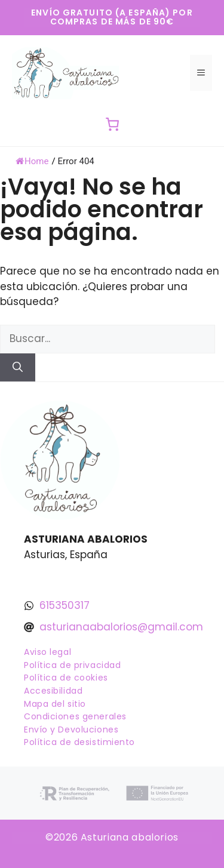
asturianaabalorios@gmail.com (121, 627)
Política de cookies (66, 678)
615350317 (65, 605)
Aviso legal (47, 652)
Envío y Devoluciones (71, 730)
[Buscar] (18, 368)
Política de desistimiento (79, 742)
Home (32, 161)
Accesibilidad (53, 691)
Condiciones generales (75, 716)
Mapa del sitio (55, 704)
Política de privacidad (72, 665)
